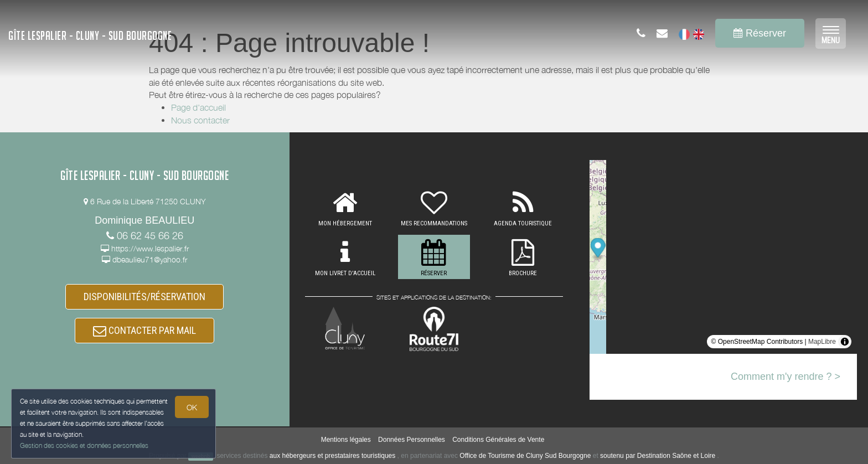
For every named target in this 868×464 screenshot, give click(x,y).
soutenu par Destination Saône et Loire (658, 456)
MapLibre (822, 342)
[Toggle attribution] (845, 342)
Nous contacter (200, 120)
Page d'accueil (198, 107)
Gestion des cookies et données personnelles (84, 445)
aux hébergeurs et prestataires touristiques (332, 456)
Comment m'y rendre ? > (786, 377)
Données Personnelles (412, 440)
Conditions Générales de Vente (498, 440)
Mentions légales (346, 440)
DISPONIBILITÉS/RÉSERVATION (144, 297)
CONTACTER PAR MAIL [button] (144, 331)
